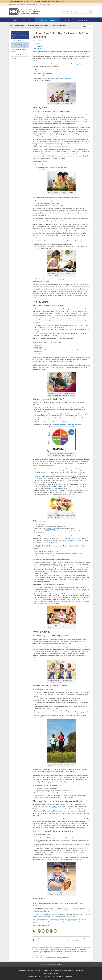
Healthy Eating (39, 46)
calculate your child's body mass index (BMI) (58, 821)
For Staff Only (54, 973)
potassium (56, 461)
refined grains (38, 346)
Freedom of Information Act (35, 970)
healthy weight (46, 76)
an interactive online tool (51, 715)
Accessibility (47, 970)
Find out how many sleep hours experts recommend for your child (67, 213)
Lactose (74, 477)
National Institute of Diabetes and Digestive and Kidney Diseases (68, 948)
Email (51, 931)
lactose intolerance (40, 477)
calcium (62, 461)
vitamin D (68, 461)
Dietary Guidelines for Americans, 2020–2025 (55, 313)
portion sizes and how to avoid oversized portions (66, 424)
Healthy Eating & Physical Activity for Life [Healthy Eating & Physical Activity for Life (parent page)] (19, 35)
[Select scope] (64, 12)
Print (39, 931)
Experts (35, 639)
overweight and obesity (72, 318)
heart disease (68, 78)
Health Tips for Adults (18, 41)
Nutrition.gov (81, 473)
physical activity (84, 127)
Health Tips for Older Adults (19, 55)
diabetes (58, 78)
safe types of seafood (55, 486)
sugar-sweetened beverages (51, 529)
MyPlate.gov (67, 455)
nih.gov (62, 2)
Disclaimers (56, 970)
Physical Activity (39, 48)
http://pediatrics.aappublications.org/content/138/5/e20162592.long (62, 921)
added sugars (38, 348)
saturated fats (38, 350)
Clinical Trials (15, 58)
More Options (55, 931)
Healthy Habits (39, 44)
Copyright (63, 970)
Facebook (43, 931)
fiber (57, 119)
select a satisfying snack (48, 543)
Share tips (37, 713)
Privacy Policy (22, 970)
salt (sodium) (38, 354)
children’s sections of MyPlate (71, 540)
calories (84, 313)
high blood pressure (51, 807)
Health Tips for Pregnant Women (19, 50)
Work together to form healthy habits (58, 221)
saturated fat (36, 119)
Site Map (46, 973)
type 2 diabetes (62, 807)
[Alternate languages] (87, 26)
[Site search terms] (77, 12)
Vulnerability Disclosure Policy (76, 970)
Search (90, 12)
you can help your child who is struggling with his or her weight (65, 828)
